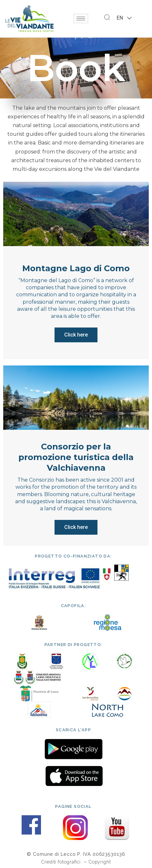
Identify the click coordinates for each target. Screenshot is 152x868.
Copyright (100, 862)
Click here (76, 335)
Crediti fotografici (62, 862)
